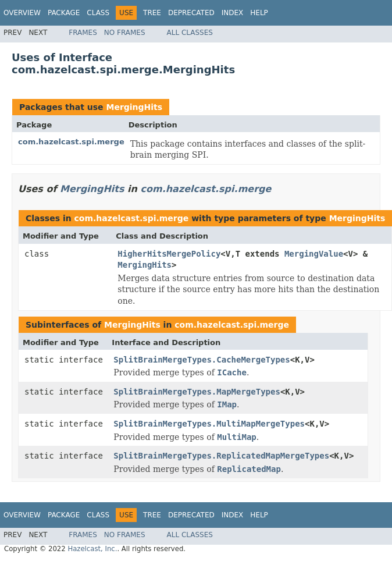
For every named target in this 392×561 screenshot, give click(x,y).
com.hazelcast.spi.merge (71, 142)
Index (233, 13)
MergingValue (314, 254)
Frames (83, 33)
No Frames (125, 33)
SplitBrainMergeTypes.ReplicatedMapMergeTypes (221, 456)
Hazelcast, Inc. (92, 549)
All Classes (190, 33)
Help (259, 13)
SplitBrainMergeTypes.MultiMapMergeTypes (209, 424)
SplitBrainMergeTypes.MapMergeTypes (197, 392)
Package (64, 13)
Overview (22, 13)
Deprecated (191, 13)
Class (98, 13)
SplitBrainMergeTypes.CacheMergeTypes (202, 360)
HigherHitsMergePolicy (169, 254)
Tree (152, 13)
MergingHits (134, 107)
